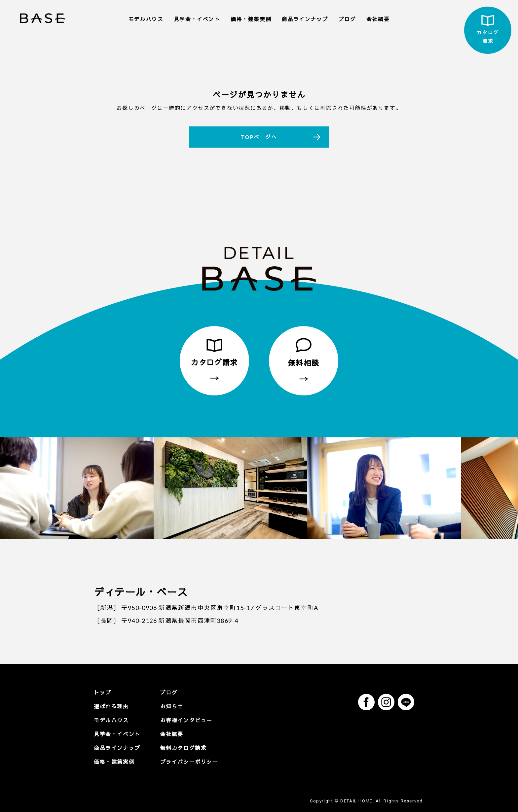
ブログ (347, 19)
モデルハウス (146, 19)
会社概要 (378, 19)
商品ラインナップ (305, 19)
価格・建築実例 (251, 19)
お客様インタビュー (186, 720)
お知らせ (172, 706)
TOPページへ (259, 137)
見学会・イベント (197, 19)
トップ (103, 692)
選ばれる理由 (111, 706)
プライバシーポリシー (189, 762)
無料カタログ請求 (184, 748)
